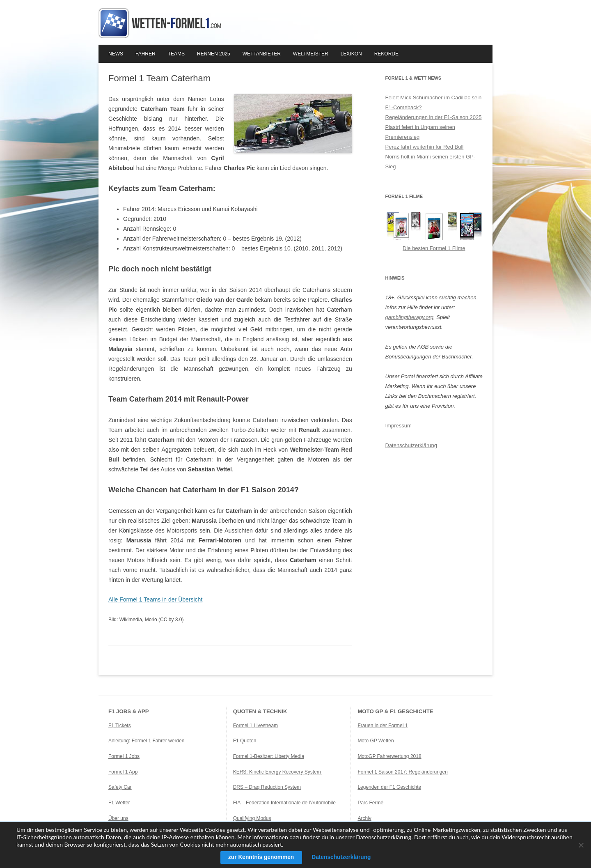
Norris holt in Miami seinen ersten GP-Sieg (431, 162)
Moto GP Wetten (376, 741)
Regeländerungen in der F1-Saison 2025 (434, 117)
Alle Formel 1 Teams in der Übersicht (155, 599)
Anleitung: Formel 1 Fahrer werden (146, 741)
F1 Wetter (119, 803)
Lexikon (351, 54)
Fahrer (145, 54)
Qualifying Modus (252, 818)
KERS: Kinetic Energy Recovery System (278, 772)
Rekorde (386, 54)
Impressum (399, 426)
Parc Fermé (370, 803)
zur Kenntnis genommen (260, 857)
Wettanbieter (262, 54)
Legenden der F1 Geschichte (389, 787)
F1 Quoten (245, 741)
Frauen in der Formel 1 (383, 726)
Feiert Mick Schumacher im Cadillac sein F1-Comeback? (434, 102)
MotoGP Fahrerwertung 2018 (389, 756)
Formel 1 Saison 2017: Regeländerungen (402, 772)
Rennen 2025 (214, 54)
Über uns (118, 818)
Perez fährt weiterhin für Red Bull (425, 147)
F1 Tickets (120, 726)
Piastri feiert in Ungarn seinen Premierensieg (420, 132)
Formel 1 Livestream (255, 726)
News (116, 54)
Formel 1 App (123, 772)
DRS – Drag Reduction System (267, 787)
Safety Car (120, 787)
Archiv (364, 818)
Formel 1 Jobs (124, 756)
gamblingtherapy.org (410, 317)
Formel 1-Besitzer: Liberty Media (269, 756)
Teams (176, 54)
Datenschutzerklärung (411, 445)
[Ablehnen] (581, 845)
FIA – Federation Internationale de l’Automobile (284, 803)
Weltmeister (311, 54)
